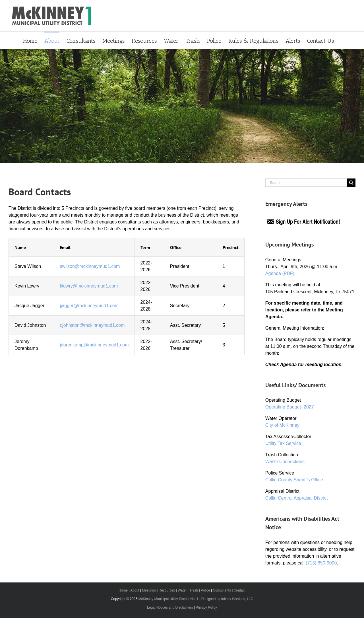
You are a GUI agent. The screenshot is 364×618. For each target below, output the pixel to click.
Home (123, 590)
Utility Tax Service (283, 443)
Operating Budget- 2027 (290, 407)
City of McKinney (282, 425)
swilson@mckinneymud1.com (90, 266)
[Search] (351, 183)
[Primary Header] (182, 106)
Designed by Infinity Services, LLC (227, 599)
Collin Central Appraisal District (297, 498)
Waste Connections (285, 462)
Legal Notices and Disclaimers (170, 607)
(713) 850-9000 (321, 563)
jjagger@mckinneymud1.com (89, 306)
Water (182, 590)
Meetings (149, 590)
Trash (194, 590)
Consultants (222, 590)
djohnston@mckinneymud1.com (92, 325)
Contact (240, 590)
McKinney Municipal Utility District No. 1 (168, 599)
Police (205, 590)
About (135, 590)
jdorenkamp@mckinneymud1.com (94, 345)
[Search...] (306, 183)
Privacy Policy (206, 607)
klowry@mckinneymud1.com (89, 286)
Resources (167, 590)
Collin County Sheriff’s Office (294, 480)
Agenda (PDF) (280, 273)
